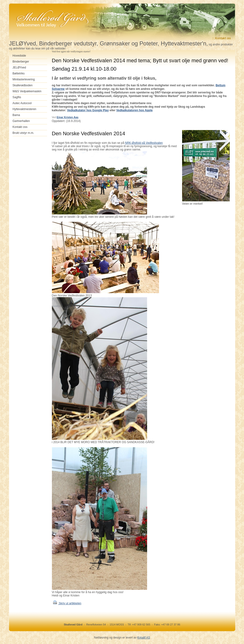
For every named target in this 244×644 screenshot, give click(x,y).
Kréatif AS (144, 638)
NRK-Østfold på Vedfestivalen (144, 143)
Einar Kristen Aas (67, 117)
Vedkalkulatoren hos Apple (134, 110)
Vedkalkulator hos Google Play (88, 110)
